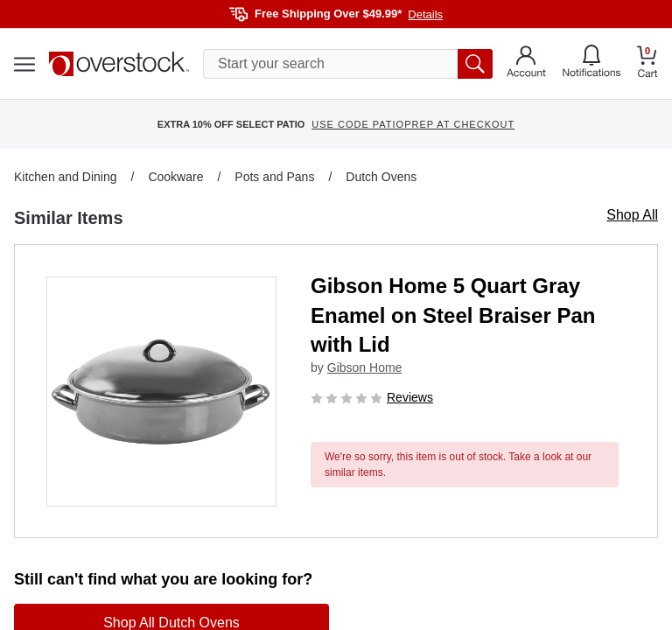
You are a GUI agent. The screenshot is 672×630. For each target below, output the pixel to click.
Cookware (175, 177)
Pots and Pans (274, 177)
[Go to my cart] (647, 64)
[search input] (348, 64)
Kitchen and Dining (66, 177)
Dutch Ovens (381, 177)
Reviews (410, 397)
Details (425, 14)
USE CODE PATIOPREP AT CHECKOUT (413, 124)
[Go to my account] (526, 64)
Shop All (632, 215)
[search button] (475, 64)
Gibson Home (365, 367)
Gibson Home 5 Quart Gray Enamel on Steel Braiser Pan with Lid (453, 315)
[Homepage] (119, 64)
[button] (161, 392)
